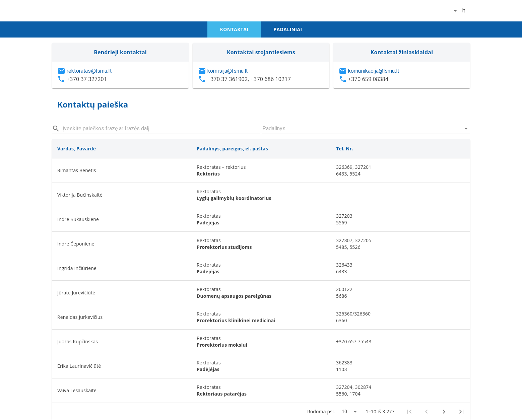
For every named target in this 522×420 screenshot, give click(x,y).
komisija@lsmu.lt (227, 71)
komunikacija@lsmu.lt (374, 71)
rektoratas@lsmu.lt (89, 71)
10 (344, 412)
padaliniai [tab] (288, 29)
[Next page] (444, 412)
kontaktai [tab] (234, 29)
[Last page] (461, 412)
